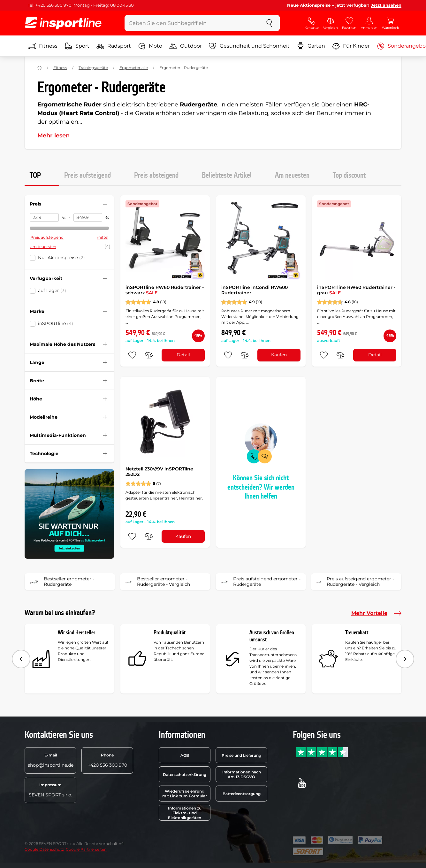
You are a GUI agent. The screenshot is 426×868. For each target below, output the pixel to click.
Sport (77, 46)
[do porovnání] (149, 355)
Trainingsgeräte (93, 68)
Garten (311, 46)
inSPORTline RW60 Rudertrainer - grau (356, 290)
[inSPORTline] (63, 23)
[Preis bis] (88, 218)
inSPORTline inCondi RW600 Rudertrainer (255, 290)
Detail (183, 355)
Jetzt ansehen (386, 5)
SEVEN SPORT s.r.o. (50, 790)
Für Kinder (351, 46)
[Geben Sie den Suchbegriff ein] (192, 23)
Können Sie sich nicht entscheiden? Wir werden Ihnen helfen (261, 487)
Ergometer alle (134, 68)
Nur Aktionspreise (61, 258)
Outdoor (186, 46)
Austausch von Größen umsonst (272, 636)
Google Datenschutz (44, 849)
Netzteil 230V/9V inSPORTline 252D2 (159, 472)
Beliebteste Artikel (227, 175)
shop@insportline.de (51, 760)
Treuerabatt (357, 633)
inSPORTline (56, 323)
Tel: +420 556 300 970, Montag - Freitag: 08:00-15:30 (81, 5)
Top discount (349, 175)
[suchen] (269, 23)
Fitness (43, 46)
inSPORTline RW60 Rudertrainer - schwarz (165, 290)
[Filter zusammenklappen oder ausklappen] (105, 204)
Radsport (114, 46)
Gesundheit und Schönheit (249, 46)
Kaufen (279, 355)
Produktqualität (170, 633)
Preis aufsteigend (87, 175)
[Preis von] (44, 218)
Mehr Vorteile (376, 613)
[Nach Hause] (40, 68)
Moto (150, 46)
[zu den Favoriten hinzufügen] (132, 355)
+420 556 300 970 (107, 760)
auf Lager (52, 291)
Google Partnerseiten (86, 849)
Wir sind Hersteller (76, 633)
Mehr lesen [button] (53, 136)
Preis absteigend (156, 175)
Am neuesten (292, 175)
